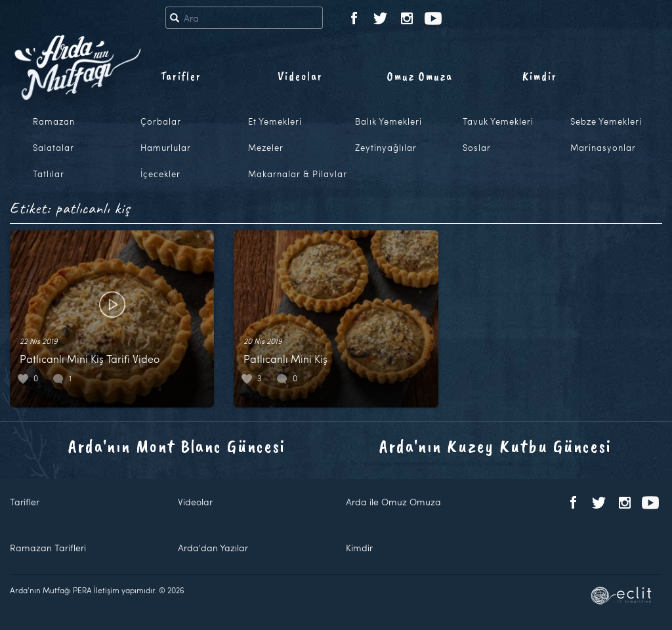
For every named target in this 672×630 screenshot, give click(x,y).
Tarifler (181, 76)
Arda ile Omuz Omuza (393, 502)
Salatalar (53, 148)
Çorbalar (161, 121)
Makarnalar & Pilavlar (298, 174)
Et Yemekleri (275, 121)
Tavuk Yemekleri (498, 121)
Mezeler (266, 148)
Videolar (300, 76)
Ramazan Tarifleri (48, 548)
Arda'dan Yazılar (213, 548)
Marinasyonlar (603, 148)
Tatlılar (49, 174)
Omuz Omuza (420, 76)
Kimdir (540, 76)
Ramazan (54, 121)
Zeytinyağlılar (386, 148)
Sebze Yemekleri (606, 121)
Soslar (477, 148)
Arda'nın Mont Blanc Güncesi (177, 446)
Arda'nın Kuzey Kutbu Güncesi (495, 446)
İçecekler (160, 174)
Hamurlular (166, 148)
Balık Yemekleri (388, 121)
